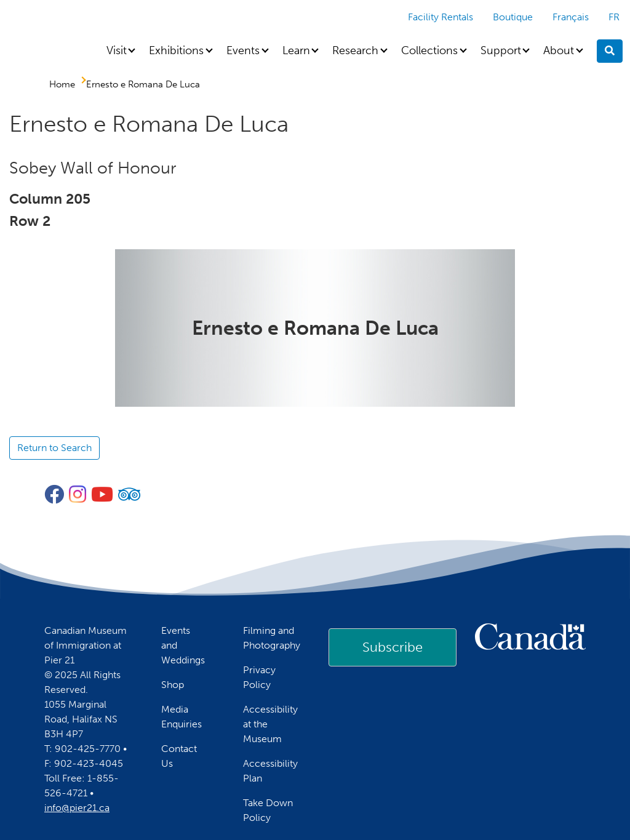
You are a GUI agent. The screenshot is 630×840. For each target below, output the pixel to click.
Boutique (513, 17)
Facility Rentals (441, 17)
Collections (429, 50)
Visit (117, 50)
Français (571, 17)
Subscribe (393, 647)
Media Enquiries (181, 717)
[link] (393, 647)
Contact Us (179, 756)
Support (501, 50)
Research (355, 50)
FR (614, 17)
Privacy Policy (259, 677)
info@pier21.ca (77, 808)
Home (62, 84)
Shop (173, 685)
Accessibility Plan (270, 771)
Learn (296, 50)
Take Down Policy (268, 810)
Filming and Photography (272, 638)
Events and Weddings (183, 645)
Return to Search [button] (54, 448)
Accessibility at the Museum (270, 724)
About (559, 50)
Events (243, 50)
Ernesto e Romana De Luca (143, 84)
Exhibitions (176, 50)
